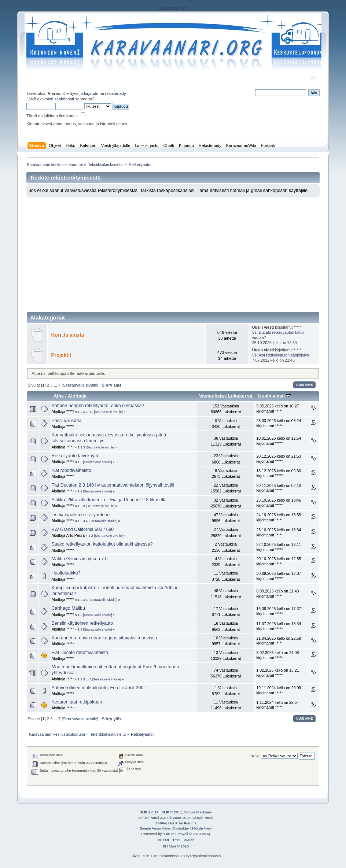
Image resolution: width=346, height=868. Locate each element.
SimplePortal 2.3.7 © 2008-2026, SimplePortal (176, 818)
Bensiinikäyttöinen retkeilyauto (82, 623)
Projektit (61, 355)
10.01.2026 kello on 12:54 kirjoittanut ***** (279, 441)
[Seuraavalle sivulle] (80, 385)
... (56, 385)
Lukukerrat (240, 396)
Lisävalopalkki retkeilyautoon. (81, 515)
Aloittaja (77, 396)
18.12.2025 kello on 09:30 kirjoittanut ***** (279, 473)
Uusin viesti (274, 396)
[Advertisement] (173, 252)
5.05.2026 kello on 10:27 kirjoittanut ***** (277, 409)
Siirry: (255, 756)
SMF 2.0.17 (149, 812)
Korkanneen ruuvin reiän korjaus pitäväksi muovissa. (105, 638)
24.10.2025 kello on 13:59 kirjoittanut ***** (279, 517)
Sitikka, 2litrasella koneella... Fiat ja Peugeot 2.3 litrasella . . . (113, 500)
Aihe (59, 396)
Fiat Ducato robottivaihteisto (80, 653)
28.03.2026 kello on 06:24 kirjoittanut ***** (279, 423)
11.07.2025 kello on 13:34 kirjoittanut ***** (279, 626)
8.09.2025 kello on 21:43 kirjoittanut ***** (277, 594)
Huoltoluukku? (66, 573)
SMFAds (162, 823)
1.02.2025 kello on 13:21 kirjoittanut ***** (277, 673)
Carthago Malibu (68, 608)
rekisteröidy (116, 93)
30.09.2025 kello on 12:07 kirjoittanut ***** (279, 576)
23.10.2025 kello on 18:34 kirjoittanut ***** (279, 532)
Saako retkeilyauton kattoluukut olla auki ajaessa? (102, 544)
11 (91, 412)
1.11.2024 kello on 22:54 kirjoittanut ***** (277, 705)
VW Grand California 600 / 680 (82, 529)
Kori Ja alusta (67, 335)
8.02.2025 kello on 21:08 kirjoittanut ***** (277, 655)
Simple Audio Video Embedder (164, 828)
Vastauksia (211, 396)
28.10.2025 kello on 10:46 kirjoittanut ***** (279, 503)
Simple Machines (198, 812)
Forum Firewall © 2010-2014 (187, 834)
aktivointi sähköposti (56, 99)
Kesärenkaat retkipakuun (77, 702)
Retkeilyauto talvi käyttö (75, 456)
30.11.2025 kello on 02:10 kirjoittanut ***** (279, 488)
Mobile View (202, 828)
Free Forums (186, 823)
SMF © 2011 (172, 812)
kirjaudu (91, 93)
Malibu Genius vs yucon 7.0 (79, 559)
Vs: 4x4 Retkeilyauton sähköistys (281, 355)
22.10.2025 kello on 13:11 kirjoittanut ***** (279, 547)
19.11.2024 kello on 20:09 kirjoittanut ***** (279, 690)
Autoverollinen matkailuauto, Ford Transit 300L (99, 688)
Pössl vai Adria (66, 421)
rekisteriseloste (173, 8)
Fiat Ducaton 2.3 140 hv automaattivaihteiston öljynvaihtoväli (113, 485)
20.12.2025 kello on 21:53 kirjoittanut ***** (279, 459)
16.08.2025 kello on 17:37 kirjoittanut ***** (279, 611)
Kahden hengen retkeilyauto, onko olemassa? (98, 406)
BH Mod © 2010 (176, 846)
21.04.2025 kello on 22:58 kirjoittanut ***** (279, 641)
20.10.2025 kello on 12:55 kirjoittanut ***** (279, 561)
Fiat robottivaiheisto (71, 470)
